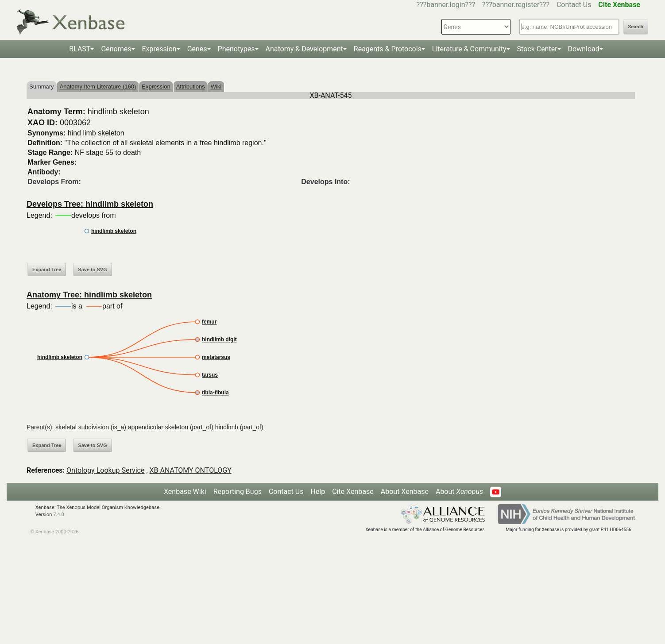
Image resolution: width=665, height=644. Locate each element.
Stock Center (537, 49)
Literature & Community (469, 49)
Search (636, 27)
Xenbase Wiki (185, 492)
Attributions (191, 87)
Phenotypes (236, 49)
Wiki (216, 87)
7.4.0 (59, 515)
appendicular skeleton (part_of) (171, 427)
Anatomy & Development (304, 49)
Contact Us (574, 5)
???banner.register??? (516, 5)
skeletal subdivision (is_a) (91, 427)
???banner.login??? (446, 5)
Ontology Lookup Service (105, 470)
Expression (159, 49)
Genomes (116, 49)
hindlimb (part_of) (239, 427)
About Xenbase (405, 492)
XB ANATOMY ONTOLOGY (191, 470)
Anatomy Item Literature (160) (98, 87)
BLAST (80, 49)
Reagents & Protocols (388, 49)
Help (318, 492)
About (459, 492)
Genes (197, 49)
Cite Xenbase (353, 492)
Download (584, 49)
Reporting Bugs (238, 492)
